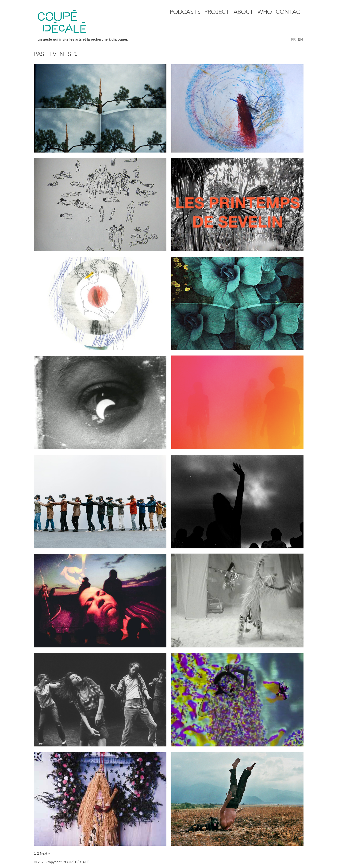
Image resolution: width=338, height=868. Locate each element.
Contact (290, 12)
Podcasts (185, 12)
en (300, 39)
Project (217, 12)
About (244, 12)
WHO (265, 12)
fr (293, 39)
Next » (45, 853)
